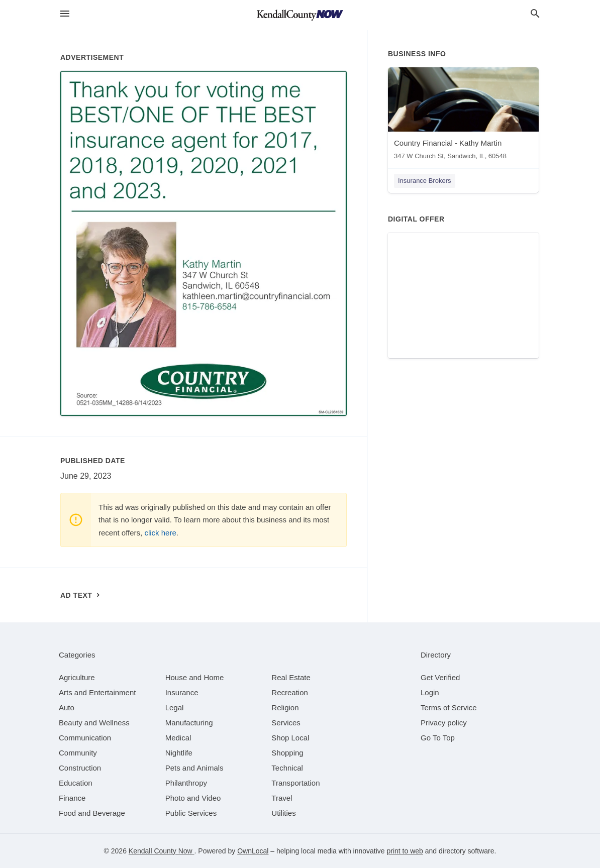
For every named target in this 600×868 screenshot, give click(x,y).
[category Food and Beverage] (92, 813)
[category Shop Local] (290, 738)
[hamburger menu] (65, 14)
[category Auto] (67, 708)
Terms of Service (449, 708)
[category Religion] (285, 708)
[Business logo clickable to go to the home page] (300, 15)
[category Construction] (80, 768)
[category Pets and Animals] (194, 768)
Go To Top (438, 738)
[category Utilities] (283, 813)
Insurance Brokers (425, 181)
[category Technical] (287, 768)
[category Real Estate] (291, 677)
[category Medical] (178, 738)
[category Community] (78, 753)
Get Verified (440, 677)
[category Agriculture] (77, 677)
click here (160, 533)
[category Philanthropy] (186, 783)
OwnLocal (253, 851)
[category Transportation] (295, 783)
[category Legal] (175, 708)
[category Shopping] (287, 753)
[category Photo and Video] (193, 798)
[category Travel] (282, 798)
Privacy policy (444, 723)
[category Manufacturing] (189, 723)
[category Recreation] (290, 692)
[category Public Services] (191, 813)
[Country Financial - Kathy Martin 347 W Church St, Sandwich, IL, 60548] (463, 116)
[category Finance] (72, 798)
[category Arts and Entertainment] (97, 692)
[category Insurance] (182, 692)
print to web (405, 851)
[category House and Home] (195, 677)
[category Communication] (85, 738)
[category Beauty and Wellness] (94, 723)
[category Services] (286, 723)
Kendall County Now (162, 851)
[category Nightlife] (179, 753)
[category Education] (76, 783)
